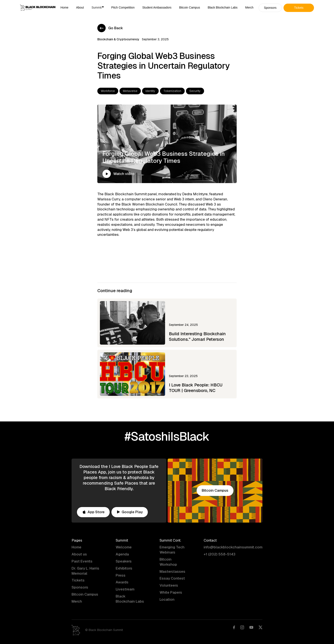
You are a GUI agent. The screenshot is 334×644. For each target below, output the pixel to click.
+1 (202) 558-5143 (220, 554)
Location (167, 599)
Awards (122, 582)
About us (79, 554)
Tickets (78, 580)
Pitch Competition (123, 7)
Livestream (125, 589)
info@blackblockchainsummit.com (233, 547)
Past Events (82, 561)
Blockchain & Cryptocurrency (118, 39)
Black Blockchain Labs (223, 7)
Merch (249, 7)
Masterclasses (172, 571)
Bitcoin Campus (190, 7)
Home (64, 7)
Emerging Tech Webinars (172, 550)
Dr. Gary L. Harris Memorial (85, 571)
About (80, 7)
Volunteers (169, 585)
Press (121, 575)
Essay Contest (172, 578)
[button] (98, 8)
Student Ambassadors (157, 7)
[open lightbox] (107, 176)
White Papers (171, 592)
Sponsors (80, 587)
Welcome (124, 547)
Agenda (122, 554)
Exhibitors (124, 568)
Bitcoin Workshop (168, 562)
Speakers (124, 561)
